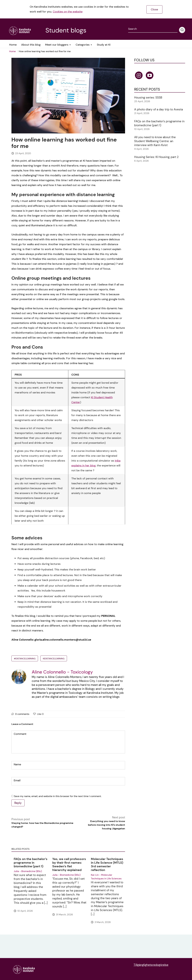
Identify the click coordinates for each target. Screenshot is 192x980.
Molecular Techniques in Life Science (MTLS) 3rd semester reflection (107, 864)
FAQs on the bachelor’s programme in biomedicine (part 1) (31, 863)
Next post (104, 823)
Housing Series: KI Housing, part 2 (156, 157)
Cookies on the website (68, 12)
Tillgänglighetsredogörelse (151, 965)
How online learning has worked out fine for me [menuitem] (45, 51)
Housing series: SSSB (148, 98)
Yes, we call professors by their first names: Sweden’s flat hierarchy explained (69, 864)
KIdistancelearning (54, 659)
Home (12, 51)
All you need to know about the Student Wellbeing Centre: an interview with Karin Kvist (155, 141)
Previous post (47, 823)
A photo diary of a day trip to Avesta (159, 109)
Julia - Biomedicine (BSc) (28, 871)
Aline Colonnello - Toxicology (62, 672)
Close (154, 9)
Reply (18, 803)
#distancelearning (25, 659)
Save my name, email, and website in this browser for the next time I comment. (58, 796)
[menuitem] (13, 51)
